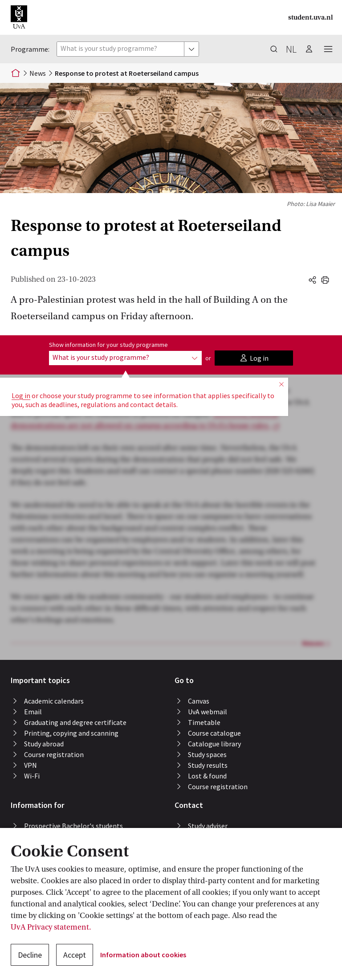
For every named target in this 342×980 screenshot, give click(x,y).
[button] (19, 17)
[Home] (16, 73)
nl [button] (291, 49)
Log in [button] (21, 395)
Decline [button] (30, 955)
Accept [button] (75, 955)
